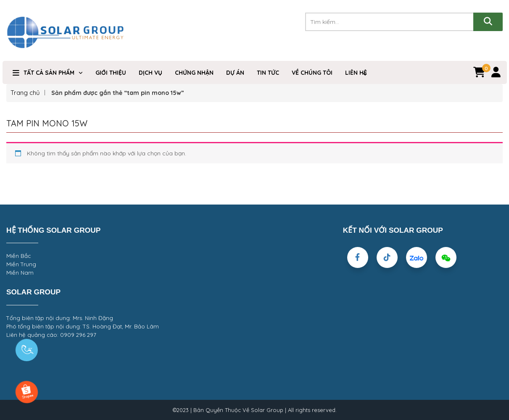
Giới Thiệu (111, 73)
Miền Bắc (18, 256)
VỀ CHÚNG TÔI (312, 73)
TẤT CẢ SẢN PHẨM (49, 73)
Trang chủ (25, 93)
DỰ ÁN (235, 73)
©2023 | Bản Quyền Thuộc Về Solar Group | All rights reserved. (255, 410)
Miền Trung (21, 264)
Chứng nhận (194, 73)
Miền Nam (20, 273)
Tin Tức (268, 73)
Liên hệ (356, 73)
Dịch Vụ (150, 73)
